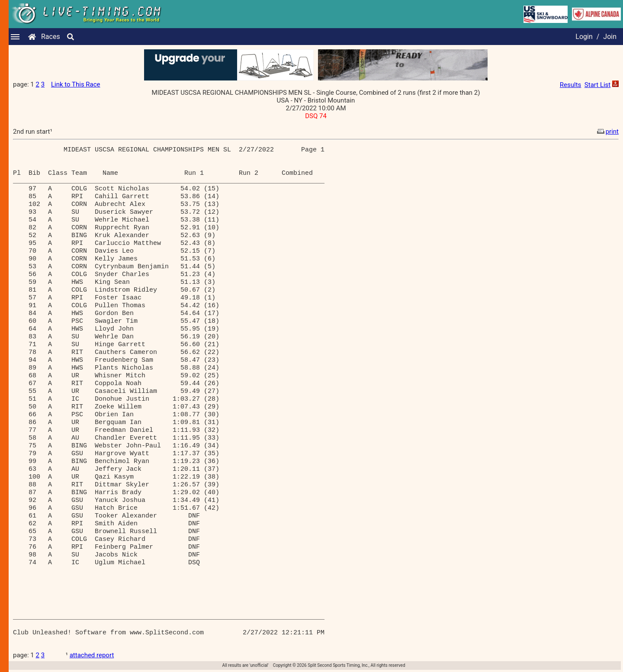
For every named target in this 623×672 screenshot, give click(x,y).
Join (610, 37)
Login (584, 37)
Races (51, 37)
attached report (92, 655)
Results (571, 85)
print (607, 132)
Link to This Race (76, 84)
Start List (597, 85)
